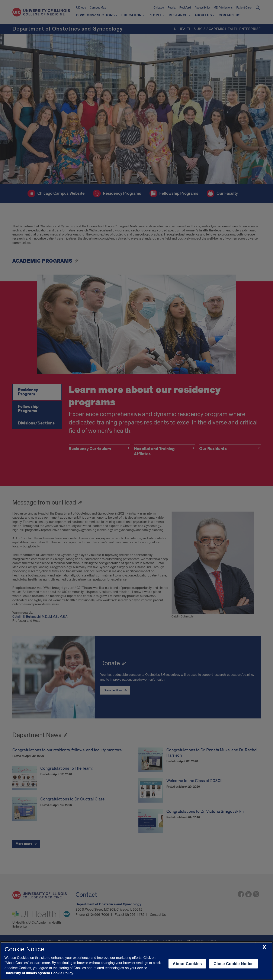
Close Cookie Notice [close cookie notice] (233, 964)
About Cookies (187, 964)
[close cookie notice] (264, 947)
